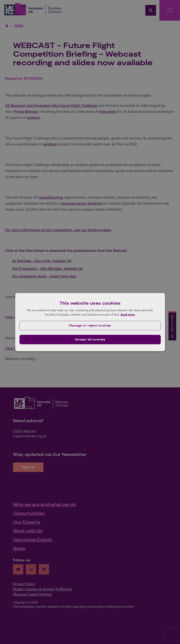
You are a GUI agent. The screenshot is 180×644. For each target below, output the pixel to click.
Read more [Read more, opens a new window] (128, 315)
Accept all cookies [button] (90, 339)
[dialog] (90, 322)
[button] (90, 325)
